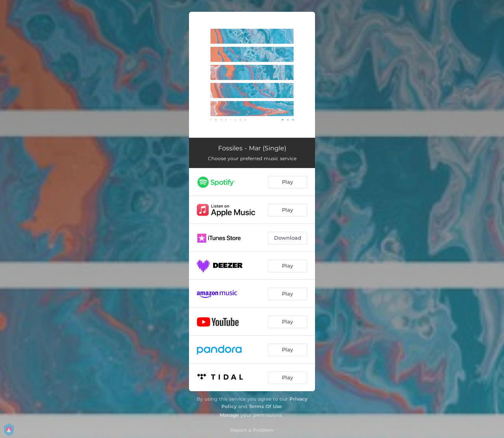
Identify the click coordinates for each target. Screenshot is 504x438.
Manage (229, 415)
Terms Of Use (265, 406)
